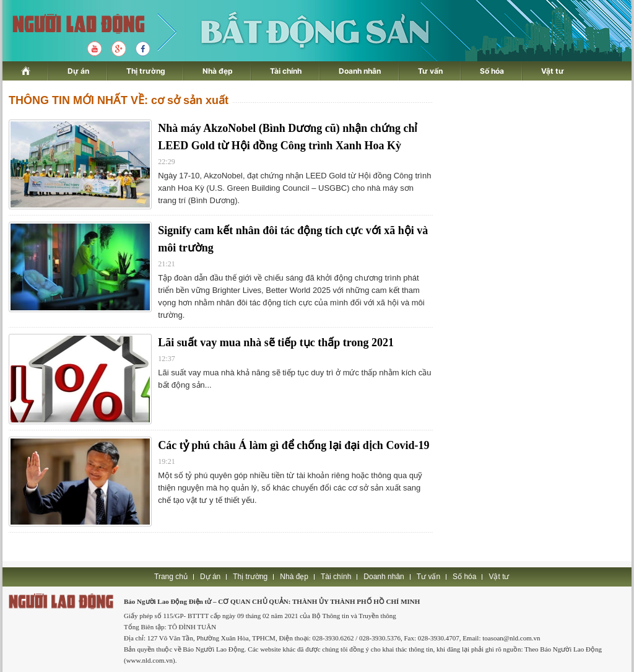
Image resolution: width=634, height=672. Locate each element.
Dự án (78, 71)
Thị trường (146, 71)
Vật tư (553, 71)
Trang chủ (171, 577)
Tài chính (286, 71)
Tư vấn (430, 71)
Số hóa (492, 71)
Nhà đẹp (218, 71)
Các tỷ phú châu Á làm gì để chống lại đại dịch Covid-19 (293, 445)
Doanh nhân (360, 71)
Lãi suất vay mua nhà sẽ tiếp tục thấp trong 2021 (276, 343)
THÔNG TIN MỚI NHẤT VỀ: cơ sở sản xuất (119, 100)
